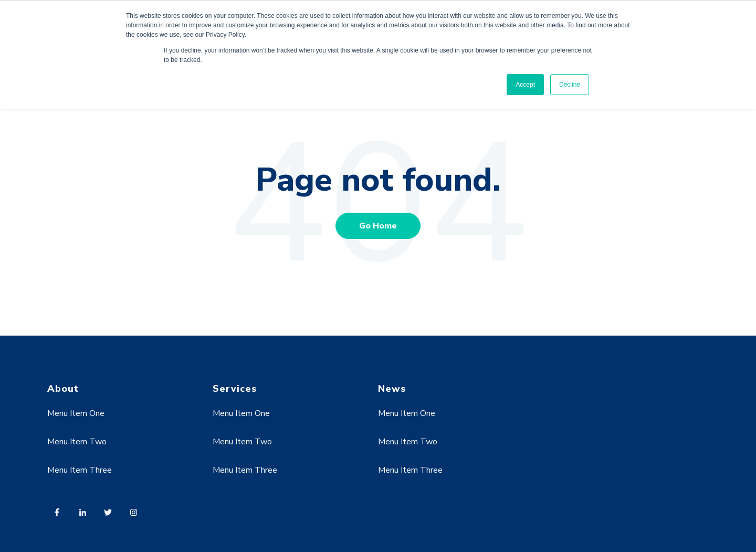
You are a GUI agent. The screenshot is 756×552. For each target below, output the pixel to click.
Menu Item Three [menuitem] (80, 470)
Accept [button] (525, 85)
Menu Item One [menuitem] (76, 413)
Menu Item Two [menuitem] (77, 442)
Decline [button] (570, 85)
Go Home (378, 226)
